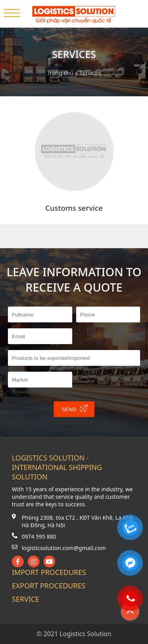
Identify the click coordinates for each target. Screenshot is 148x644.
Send (74, 408)
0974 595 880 (39, 536)
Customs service (74, 208)
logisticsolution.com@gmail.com (64, 548)
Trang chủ (60, 73)
